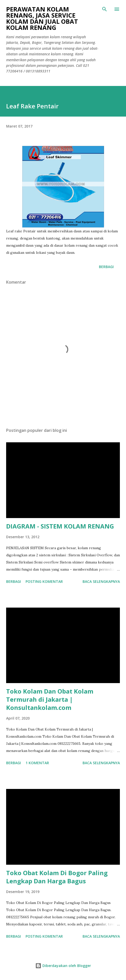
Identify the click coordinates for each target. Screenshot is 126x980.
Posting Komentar (44, 581)
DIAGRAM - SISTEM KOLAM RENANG (60, 526)
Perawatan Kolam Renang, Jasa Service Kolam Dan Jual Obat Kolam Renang (42, 18)
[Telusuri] (105, 9)
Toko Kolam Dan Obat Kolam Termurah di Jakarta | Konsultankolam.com (50, 699)
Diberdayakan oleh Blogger (63, 966)
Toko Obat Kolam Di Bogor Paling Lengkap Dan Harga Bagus (57, 877)
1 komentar (37, 763)
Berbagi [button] (106, 267)
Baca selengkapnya (101, 581)
